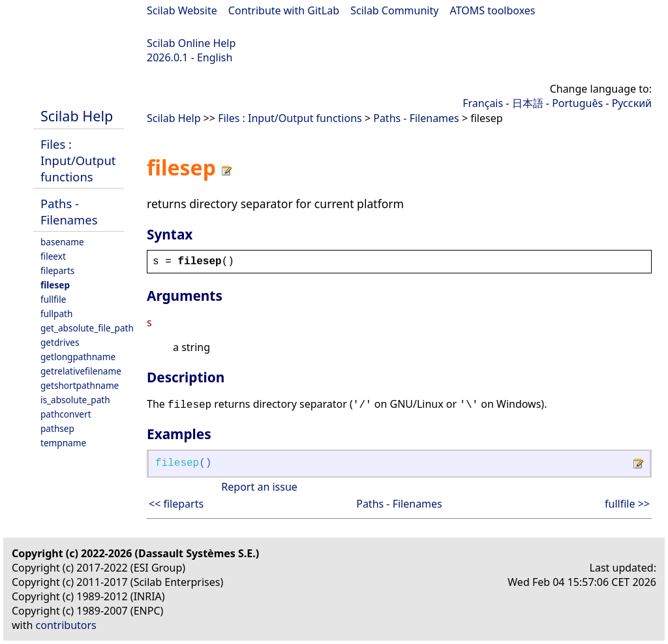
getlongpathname (78, 357)
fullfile (53, 299)
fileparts (57, 270)
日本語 (528, 103)
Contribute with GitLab (284, 10)
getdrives (60, 342)
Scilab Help (77, 116)
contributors (66, 625)
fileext (53, 256)
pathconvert (66, 414)
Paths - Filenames (69, 211)
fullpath (56, 314)
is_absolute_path (75, 400)
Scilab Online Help (191, 43)
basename (62, 242)
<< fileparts (176, 504)
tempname (63, 443)
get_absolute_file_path (87, 328)
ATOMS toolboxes (493, 10)
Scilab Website (182, 10)
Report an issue (259, 487)
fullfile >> (627, 504)
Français (483, 103)
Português (577, 103)
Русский (632, 103)
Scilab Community (394, 10)
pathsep (57, 428)
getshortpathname (80, 385)
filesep (55, 285)
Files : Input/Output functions (78, 160)
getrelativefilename (81, 371)
